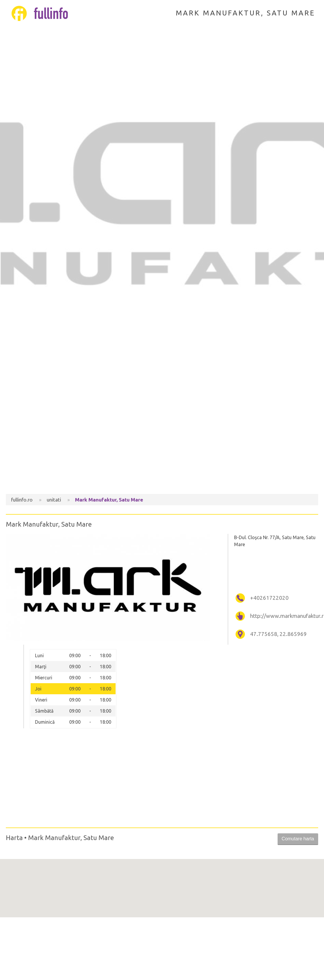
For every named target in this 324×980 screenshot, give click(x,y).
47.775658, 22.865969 (278, 634)
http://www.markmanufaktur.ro (283, 616)
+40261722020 (269, 598)
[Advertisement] (162, 444)
